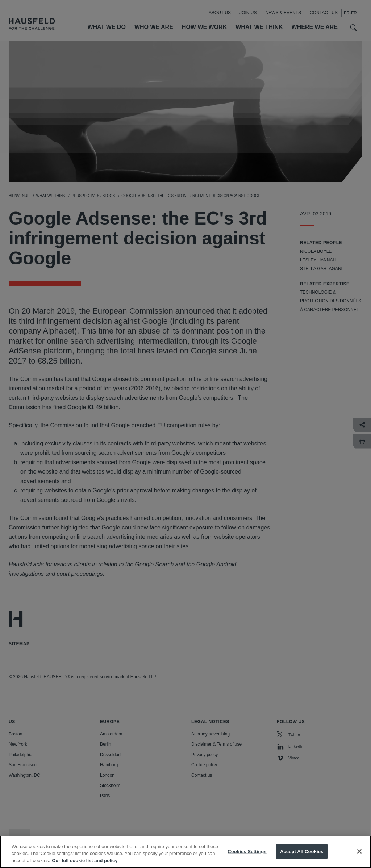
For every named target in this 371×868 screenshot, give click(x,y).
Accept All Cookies (302, 859)
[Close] (359, 859)
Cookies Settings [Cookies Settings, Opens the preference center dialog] (247, 859)
